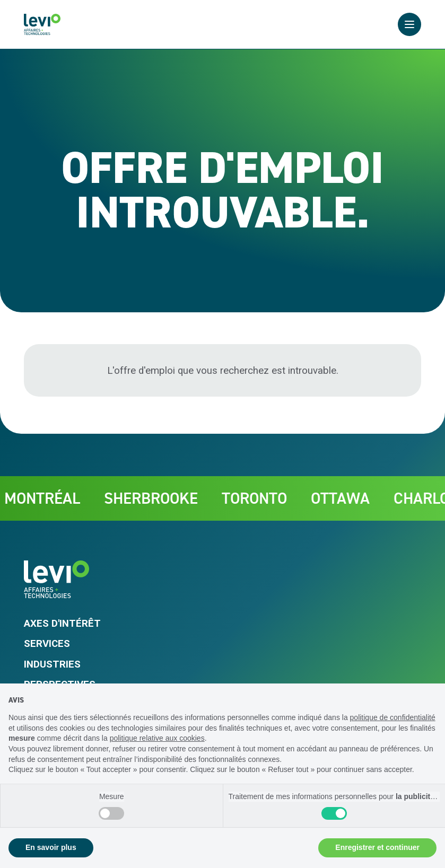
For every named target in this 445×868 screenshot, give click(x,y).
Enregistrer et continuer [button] (377, 847)
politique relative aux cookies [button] (157, 738)
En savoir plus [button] (51, 847)
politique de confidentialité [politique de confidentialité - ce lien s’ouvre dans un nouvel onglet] (393, 717)
